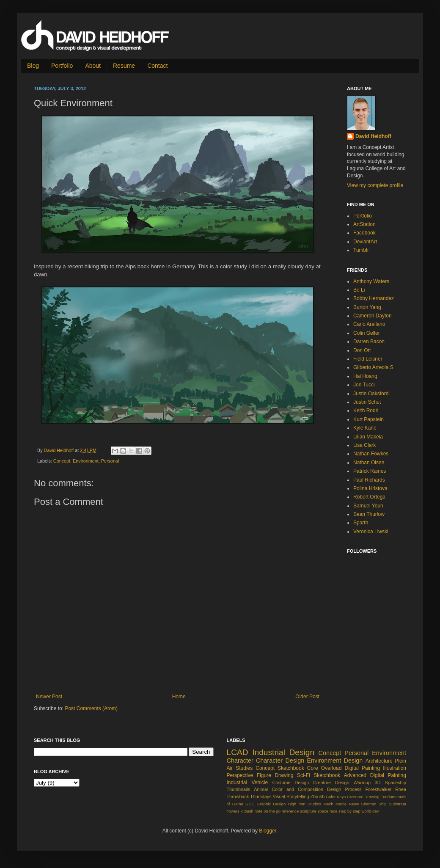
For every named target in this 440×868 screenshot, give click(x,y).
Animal (261, 789)
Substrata (397, 804)
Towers (233, 811)
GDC (250, 804)
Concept (62, 461)
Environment (86, 461)
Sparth (361, 523)
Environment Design (335, 761)
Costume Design (290, 783)
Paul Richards (369, 480)
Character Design (280, 761)
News (354, 804)
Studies (244, 768)
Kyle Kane (365, 428)
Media (341, 804)
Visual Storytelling (291, 796)
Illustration (395, 768)
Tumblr (361, 250)
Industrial (237, 783)
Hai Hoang (365, 376)
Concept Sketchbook (280, 768)
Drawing (372, 797)
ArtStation (364, 224)
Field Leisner (368, 359)
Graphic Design (271, 804)
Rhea (401, 789)
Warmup (362, 783)
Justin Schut (367, 402)
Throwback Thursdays (249, 796)
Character (240, 761)
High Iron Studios (304, 804)
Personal (110, 461)
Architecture (379, 761)
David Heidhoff (60, 450)
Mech (328, 804)
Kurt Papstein (368, 419)
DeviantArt (365, 242)
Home (179, 697)
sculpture (308, 811)
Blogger (268, 831)
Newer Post (49, 697)
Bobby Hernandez (374, 298)
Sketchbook (327, 775)
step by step (349, 811)
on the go (272, 811)
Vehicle (260, 783)
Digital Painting (363, 768)
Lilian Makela (368, 437)
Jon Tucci (364, 385)
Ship (382, 804)
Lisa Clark (364, 445)
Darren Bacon (369, 342)
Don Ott (362, 350)
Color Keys (336, 797)
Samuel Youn (368, 506)
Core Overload (324, 768)
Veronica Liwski (371, 532)
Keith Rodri (366, 411)
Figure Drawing (275, 775)
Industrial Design (283, 752)
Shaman (369, 804)
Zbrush (318, 796)
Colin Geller (367, 333)
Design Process (344, 789)
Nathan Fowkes (371, 454)
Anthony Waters (371, 281)
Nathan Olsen (369, 463)
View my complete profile (375, 185)
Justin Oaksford (371, 394)
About (93, 66)
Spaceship (396, 783)
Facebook (364, 233)
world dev (370, 811)
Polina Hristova (370, 488)
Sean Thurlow (369, 514)
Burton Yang (367, 307)
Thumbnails (239, 789)
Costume (355, 797)
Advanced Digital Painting (375, 775)
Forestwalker (378, 789)
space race (328, 811)
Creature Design (331, 783)
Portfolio (62, 66)
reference (290, 811)
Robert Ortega (369, 497)
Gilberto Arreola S (373, 367)
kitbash (247, 811)
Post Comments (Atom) (91, 708)
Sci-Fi (304, 775)
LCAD (238, 752)
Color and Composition (297, 789)
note (259, 811)
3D (378, 783)
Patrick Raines (370, 471)
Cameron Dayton (373, 316)
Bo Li (359, 290)
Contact (157, 66)
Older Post (307, 697)
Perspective (240, 775)
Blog (33, 66)
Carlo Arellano (369, 324)
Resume (124, 66)
